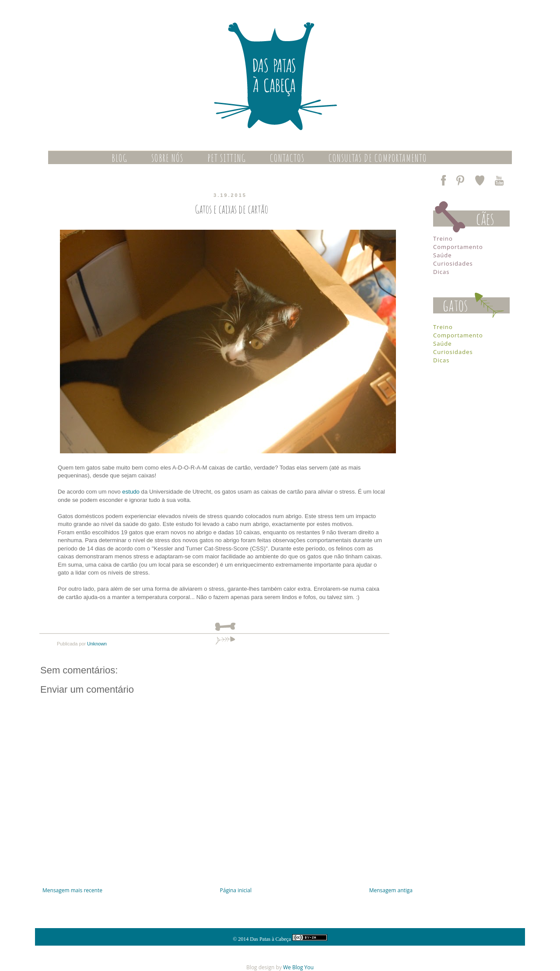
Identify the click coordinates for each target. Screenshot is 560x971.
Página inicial (236, 890)
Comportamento (458, 247)
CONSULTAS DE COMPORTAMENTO (378, 158)
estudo (131, 492)
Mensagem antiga (391, 890)
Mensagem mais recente (72, 890)
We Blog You (298, 967)
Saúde (443, 255)
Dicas (441, 272)
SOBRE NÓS (167, 158)
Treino (443, 238)
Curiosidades (453, 263)
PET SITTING (227, 158)
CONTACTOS (287, 158)
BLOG (119, 158)
